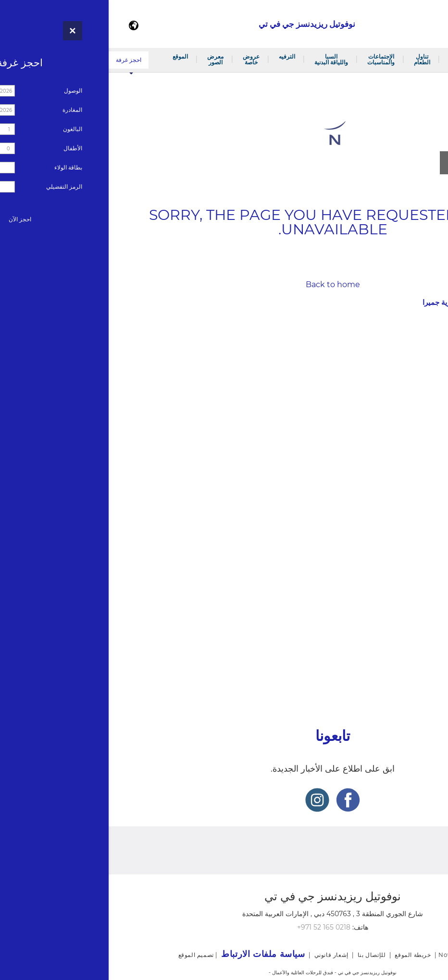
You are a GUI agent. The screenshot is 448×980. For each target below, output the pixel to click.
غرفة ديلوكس (420, 348)
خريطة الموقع (427, 661)
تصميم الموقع (87, 955)
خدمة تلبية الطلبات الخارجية (402, 495)
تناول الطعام (313, 59)
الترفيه (178, 56)
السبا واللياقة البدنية (223, 59)
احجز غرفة (20, 60)
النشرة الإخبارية (424, 628)
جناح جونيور (422, 361)
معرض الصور (107, 59)
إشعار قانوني (429, 645)
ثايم (432, 422)
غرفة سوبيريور (418, 336)
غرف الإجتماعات (416, 483)
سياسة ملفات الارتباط (414, 677)
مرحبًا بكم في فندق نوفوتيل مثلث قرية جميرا (409, 59)
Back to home (224, 284)
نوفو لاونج (425, 447)
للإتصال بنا (432, 596)
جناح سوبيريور (419, 373)
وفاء (442, 612)
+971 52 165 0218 (215, 927)
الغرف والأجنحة (351, 59)
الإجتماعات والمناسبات (272, 59)
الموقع (72, 56)
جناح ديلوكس (420, 386)
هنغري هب (424, 434)
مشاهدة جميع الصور (379, 163)
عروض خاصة (143, 59)
